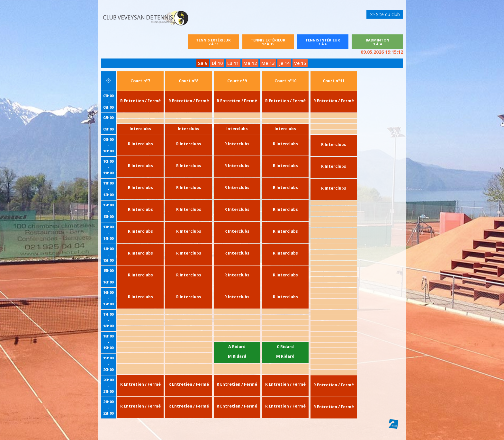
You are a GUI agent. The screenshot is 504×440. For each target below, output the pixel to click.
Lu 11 (233, 63)
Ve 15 (300, 63)
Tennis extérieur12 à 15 (268, 42)
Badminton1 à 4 (378, 42)
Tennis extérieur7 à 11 (217, 42)
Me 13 (268, 63)
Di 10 (217, 63)
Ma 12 (250, 63)
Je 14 (284, 63)
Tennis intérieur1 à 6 (323, 42)
